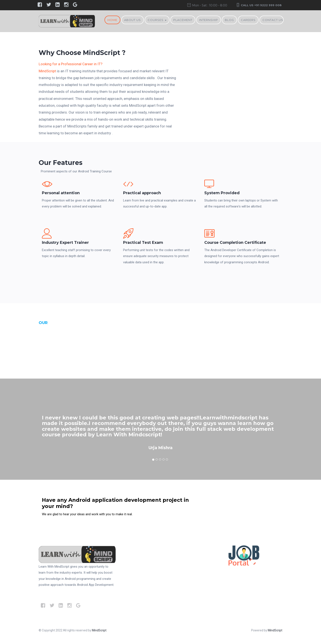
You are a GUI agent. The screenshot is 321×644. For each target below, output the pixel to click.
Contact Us (273, 20)
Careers (248, 20)
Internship (209, 20)
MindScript (47, 71)
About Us (133, 20)
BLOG (229, 20)
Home (112, 20)
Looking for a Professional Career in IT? (71, 64)
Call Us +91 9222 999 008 (261, 5)
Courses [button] (157, 20)
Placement (183, 20)
